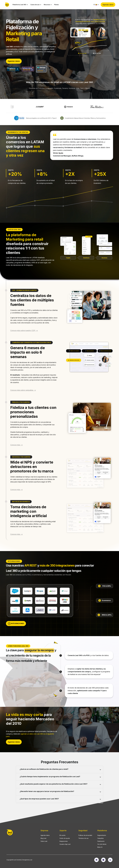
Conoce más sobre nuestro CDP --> (24, 330)
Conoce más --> (17, 445)
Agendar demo (108, 5)
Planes (56, 5)
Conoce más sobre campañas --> (23, 390)
